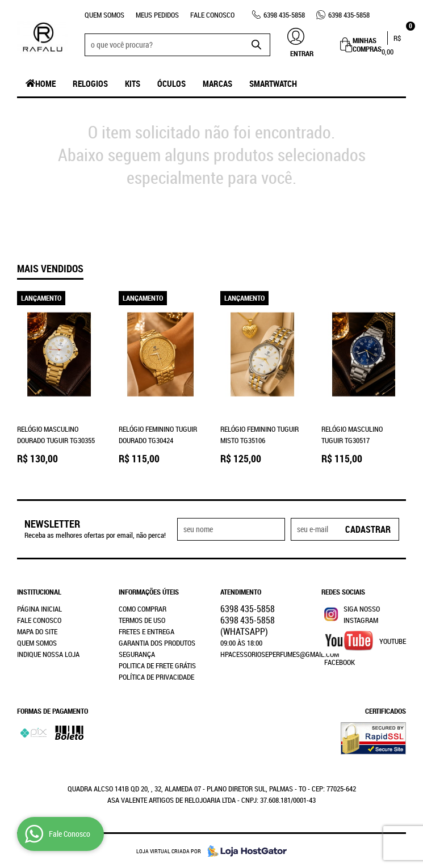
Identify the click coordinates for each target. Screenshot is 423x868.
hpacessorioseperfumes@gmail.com (280, 654)
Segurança (137, 654)
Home (45, 83)
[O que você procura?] (256, 45)
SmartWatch (273, 83)
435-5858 (284, 15)
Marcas (217, 83)
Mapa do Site (37, 631)
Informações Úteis (149, 592)
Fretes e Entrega (146, 631)
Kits (133, 83)
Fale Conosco (212, 15)
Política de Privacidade (156, 677)
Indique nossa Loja (48, 654)
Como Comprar (143, 609)
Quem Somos (104, 15)
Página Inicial (39, 609)
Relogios (90, 83)
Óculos (171, 83)
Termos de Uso (142, 620)
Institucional (39, 592)
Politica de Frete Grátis (157, 665)
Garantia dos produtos (157, 643)
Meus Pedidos (157, 15)
